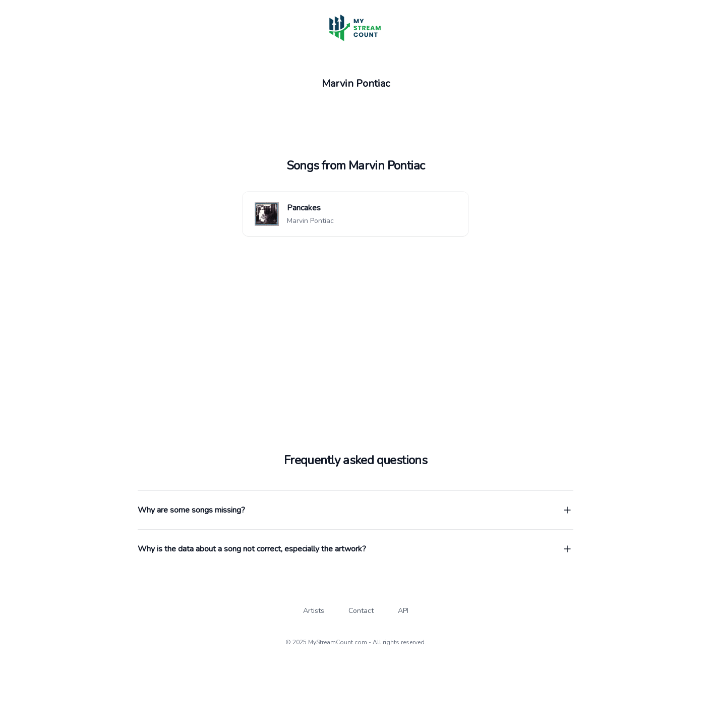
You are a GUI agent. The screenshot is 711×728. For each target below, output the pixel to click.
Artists (314, 611)
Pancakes (304, 208)
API (403, 611)
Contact (361, 611)
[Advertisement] (355, 315)
